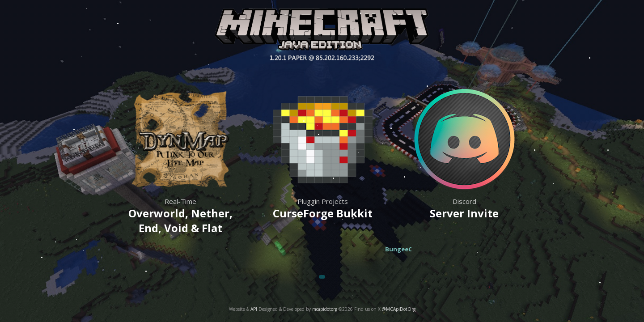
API (254, 309)
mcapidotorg (325, 309)
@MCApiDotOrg (399, 309)
